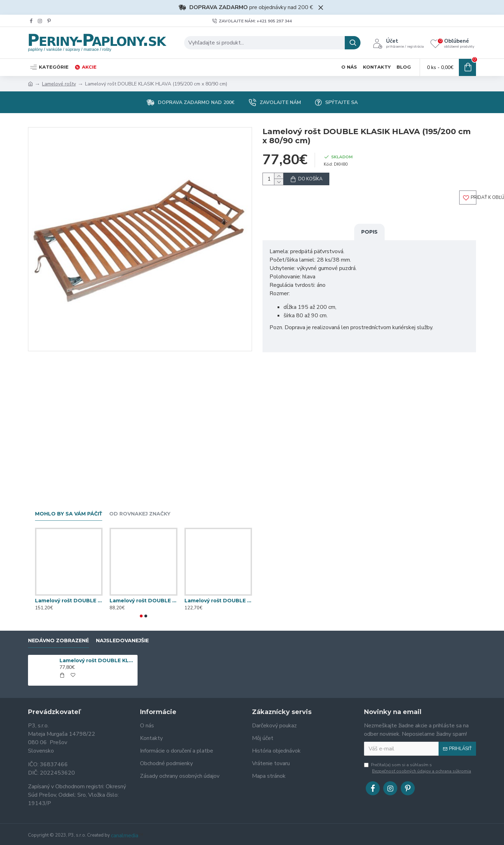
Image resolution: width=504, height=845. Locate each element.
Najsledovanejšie (122, 641)
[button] (141, 616)
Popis (369, 238)
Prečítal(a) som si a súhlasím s (418, 768)
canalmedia (125, 836)
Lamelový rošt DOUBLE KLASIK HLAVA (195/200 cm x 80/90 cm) (97, 660)
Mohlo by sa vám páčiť (69, 514)
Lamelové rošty (59, 84)
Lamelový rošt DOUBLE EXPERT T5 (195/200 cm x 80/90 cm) (143, 601)
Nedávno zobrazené (58, 641)
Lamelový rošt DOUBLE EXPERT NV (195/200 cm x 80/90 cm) (69, 601)
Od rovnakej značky (140, 514)
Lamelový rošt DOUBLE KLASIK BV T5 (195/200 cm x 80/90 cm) (218, 601)
